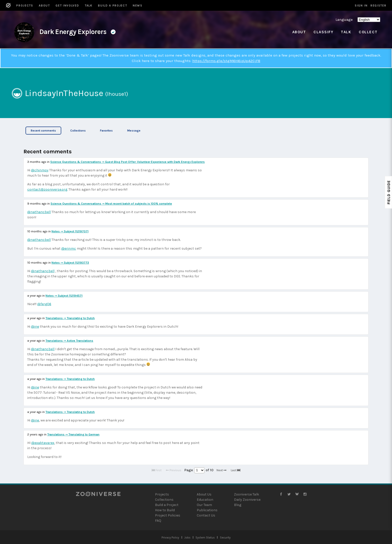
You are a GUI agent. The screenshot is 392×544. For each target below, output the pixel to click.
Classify (323, 32)
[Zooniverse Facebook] (281, 494)
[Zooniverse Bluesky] (297, 494)
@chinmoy (40, 170)
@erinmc (69, 248)
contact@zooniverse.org (47, 189)
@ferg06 (44, 304)
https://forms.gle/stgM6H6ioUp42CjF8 (226, 61)
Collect (368, 32)
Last (235, 470)
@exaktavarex (43, 443)
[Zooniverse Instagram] (305, 494)
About (299, 32)
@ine (35, 327)
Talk (346, 32)
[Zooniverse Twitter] (289, 494)
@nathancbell (39, 212)
